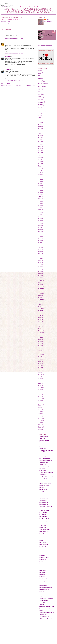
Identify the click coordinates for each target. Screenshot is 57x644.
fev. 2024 (40, 117)
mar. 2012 (40, 369)
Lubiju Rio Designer (44, 545)
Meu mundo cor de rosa (45, 551)
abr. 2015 (40, 301)
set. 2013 (40, 336)
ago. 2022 (40, 145)
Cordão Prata (40, 85)
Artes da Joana (43, 465)
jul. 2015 (39, 296)
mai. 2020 (40, 191)
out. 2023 (40, 123)
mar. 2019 (40, 215)
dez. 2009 (40, 419)
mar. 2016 (40, 281)
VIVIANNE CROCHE (44, 615)
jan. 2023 (40, 136)
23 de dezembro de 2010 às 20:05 (14, 66)
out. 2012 (40, 356)
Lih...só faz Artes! (43, 536)
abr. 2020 (40, 193)
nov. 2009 (40, 421)
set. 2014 (40, 314)
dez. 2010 (40, 397)
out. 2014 (40, 312)
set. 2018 (40, 226)
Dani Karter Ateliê (43, 517)
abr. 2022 (40, 152)
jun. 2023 (40, 128)
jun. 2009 (40, 430)
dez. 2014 (40, 308)
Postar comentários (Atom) (10, 88)
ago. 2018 (40, 228)
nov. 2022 (40, 139)
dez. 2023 (40, 121)
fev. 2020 (40, 196)
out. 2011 (40, 378)
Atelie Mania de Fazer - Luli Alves (47, 477)
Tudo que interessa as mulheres (47, 612)
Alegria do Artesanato (44, 454)
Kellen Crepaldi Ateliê (44, 532)
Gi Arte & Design (43, 525)
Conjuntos (40, 78)
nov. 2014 (40, 310)
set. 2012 (40, 358)
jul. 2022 (39, 147)
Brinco (39, 72)
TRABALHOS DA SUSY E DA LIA (47, 607)
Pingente (40, 96)
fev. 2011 (40, 393)
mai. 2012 (40, 365)
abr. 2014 (40, 323)
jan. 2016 (40, 284)
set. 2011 (40, 380)
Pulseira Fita (40, 101)
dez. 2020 (40, 178)
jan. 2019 (40, 218)
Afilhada (39, 70)
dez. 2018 (40, 220)
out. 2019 (40, 204)
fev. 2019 (40, 216)
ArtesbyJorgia (43, 470)
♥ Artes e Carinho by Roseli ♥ (46, 619)
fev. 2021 (40, 176)
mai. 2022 (40, 150)
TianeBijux (42, 605)
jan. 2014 (40, 329)
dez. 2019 (40, 200)
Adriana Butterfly (43, 448)
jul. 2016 (39, 273)
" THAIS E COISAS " (29, 7)
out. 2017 (40, 246)
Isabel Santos (7, 42)
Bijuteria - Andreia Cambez (45, 483)
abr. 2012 (40, 367)
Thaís (47, 19)
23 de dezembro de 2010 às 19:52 (14, 53)
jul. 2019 (39, 209)
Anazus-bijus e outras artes (46, 460)
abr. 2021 (40, 172)
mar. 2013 (40, 347)
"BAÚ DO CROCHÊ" (44, 436)
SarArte (41, 594)
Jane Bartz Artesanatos (45, 530)
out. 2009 (40, 422)
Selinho (39, 104)
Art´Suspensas (43, 475)
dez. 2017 (40, 242)
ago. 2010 (40, 404)
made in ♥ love (43, 549)
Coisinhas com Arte (44, 498)
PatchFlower (42, 577)
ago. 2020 (40, 185)
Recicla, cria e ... (43, 585)
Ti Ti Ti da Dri (42, 602)
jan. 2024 (40, 119)
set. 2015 (40, 292)
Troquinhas (40, 106)
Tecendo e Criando (44, 600)
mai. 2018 (40, 233)
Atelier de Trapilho (44, 479)
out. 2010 (40, 400)
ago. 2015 (40, 294)
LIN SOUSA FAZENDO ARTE (46, 538)
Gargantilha (40, 88)
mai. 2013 (40, 343)
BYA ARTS (42, 487)
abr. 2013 (40, 345)
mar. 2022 (40, 154)
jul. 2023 (39, 126)
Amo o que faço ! (43, 456)
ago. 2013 (40, 338)
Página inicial (18, 85)
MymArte (41, 562)
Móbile (39, 91)
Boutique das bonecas (44, 485)
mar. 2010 (40, 413)
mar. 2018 (40, 237)
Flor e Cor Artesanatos (44, 523)
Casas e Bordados (44, 494)
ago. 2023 (40, 125)
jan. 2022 (40, 158)
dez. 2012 (40, 353)
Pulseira (39, 99)
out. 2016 (40, 268)
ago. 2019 (40, 207)
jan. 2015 (40, 307)
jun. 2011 (40, 386)
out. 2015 (40, 290)
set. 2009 (40, 424)
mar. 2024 (40, 115)
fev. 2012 (40, 371)
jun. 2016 (40, 275)
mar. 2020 (40, 194)
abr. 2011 (40, 389)
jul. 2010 (39, 406)
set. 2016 (40, 270)
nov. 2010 (40, 398)
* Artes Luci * (42, 438)
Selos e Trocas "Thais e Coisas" (47, 598)
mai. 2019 (40, 211)
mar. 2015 (40, 303)
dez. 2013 (40, 330)
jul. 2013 (39, 340)
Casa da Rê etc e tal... (44, 492)
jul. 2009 (39, 428)
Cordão (39, 80)
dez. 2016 (40, 264)
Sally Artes (42, 592)
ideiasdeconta (43, 527)
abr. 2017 (40, 257)
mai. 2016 (40, 277)
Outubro (39, 93)
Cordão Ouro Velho (42, 83)
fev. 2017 (40, 261)
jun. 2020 (40, 189)
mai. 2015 (40, 299)
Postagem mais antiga (31, 85)
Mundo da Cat (43, 560)
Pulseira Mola (41, 103)
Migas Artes (42, 555)
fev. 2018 (40, 239)
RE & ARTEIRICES (44, 583)
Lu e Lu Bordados (43, 542)
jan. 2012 (40, 373)
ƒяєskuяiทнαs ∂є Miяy (44, 617)
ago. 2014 (40, 316)
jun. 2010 (40, 408)
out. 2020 (40, 182)
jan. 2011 (40, 395)
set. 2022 (40, 143)
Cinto (39, 75)
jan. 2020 (40, 198)
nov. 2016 (40, 266)
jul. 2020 (39, 187)
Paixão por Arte (43, 570)
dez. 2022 (40, 137)
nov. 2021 (40, 161)
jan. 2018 (40, 240)
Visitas (39, 107)
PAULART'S (7, 56)
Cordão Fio (40, 82)
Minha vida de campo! (44, 557)
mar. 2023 (40, 132)
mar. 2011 (40, 391)
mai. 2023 (40, 130)
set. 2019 (40, 206)
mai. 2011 (40, 387)
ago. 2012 (40, 360)
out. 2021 (40, 163)
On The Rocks (43, 568)
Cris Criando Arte (43, 512)
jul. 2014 (39, 318)
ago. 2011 (40, 382)
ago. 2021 (40, 165)
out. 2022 (40, 141)
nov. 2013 (40, 332)
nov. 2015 (40, 288)
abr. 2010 (40, 411)
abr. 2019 (40, 213)
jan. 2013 (40, 351)
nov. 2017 (40, 244)
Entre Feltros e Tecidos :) (45, 519)
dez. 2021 (40, 160)
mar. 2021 (40, 174)
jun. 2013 (40, 341)
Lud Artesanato (43, 547)
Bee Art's (41, 481)
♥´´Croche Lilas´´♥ (43, 621)
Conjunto (40, 77)
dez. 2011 (40, 375)
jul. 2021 (39, 167)
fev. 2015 (40, 305)
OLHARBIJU (42, 566)
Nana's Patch (42, 564)
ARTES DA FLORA (44, 462)
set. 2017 (40, 248)
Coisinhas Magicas (44, 502)
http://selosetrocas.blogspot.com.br (45, 46)
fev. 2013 (40, 349)
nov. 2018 (40, 222)
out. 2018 (40, 224)
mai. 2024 (40, 114)
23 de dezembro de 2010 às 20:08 (14, 80)
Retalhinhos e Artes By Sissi (46, 587)
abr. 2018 (40, 235)
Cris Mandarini (43, 514)
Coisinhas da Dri (43, 500)
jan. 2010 (40, 417)
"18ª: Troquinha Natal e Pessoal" (10, 20)
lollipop (41, 540)
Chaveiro (40, 74)
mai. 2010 (40, 410)
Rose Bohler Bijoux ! (44, 590)
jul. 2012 (39, 362)
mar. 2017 (40, 259)
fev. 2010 (40, 415)
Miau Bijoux (42, 553)
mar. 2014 (40, 325)
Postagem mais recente (6, 85)
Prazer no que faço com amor (46, 581)
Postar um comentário (5, 83)
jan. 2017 (40, 262)
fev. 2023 (40, 134)
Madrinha (40, 90)
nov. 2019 (40, 202)
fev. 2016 (40, 283)
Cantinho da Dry (43, 490)
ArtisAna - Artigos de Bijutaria (46, 472)
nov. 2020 (40, 180)
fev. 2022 (40, 156)
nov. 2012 (40, 354)
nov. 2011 (40, 376)
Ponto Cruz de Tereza (44, 579)
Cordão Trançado (41, 87)
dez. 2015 (40, 286)
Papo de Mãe (42, 572)
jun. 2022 (40, 149)
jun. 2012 (40, 364)
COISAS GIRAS (43, 496)
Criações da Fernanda (44, 510)
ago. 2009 (40, 426)
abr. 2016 (40, 279)
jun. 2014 (40, 319)
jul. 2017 (39, 251)
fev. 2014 (40, 327)
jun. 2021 (40, 169)
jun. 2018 (40, 231)
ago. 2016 (40, 272)
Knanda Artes (42, 534)
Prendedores (40, 98)
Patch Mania (42, 575)
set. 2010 (40, 402)
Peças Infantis (41, 95)
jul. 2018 (39, 229)
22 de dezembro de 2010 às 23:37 (14, 39)
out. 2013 (40, 334)
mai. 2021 (40, 171)
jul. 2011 (39, 384)
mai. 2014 (40, 321)
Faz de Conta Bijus (44, 521)
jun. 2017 (40, 253)
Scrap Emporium (43, 596)
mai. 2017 (40, 255)
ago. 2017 (40, 250)
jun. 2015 (40, 297)
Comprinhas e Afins (44, 505)
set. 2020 (40, 183)
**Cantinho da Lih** (44, 444)
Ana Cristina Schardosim (45, 458)
